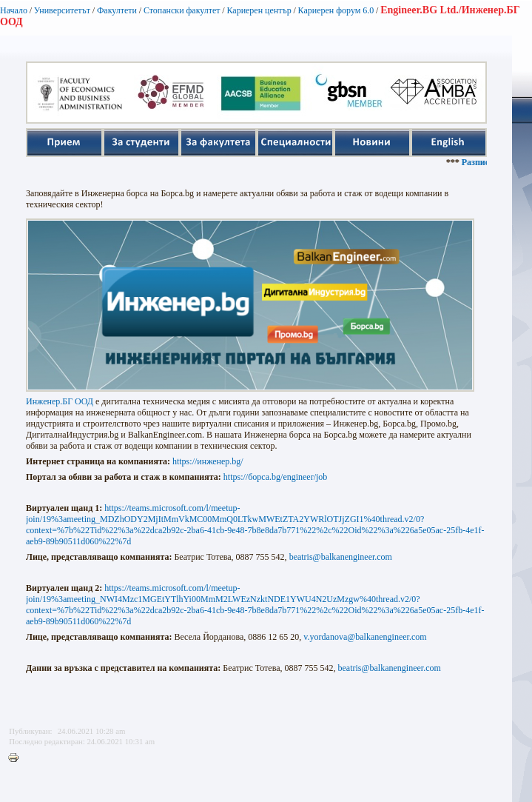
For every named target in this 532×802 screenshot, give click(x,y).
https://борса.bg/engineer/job (276, 477)
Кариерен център (259, 10)
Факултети (117, 10)
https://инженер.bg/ (208, 461)
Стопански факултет (182, 10)
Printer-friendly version (17, 758)
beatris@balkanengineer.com (341, 557)
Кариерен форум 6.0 (336, 10)
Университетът (62, 10)
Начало (14, 10)
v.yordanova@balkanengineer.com (365, 637)
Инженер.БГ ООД (60, 401)
